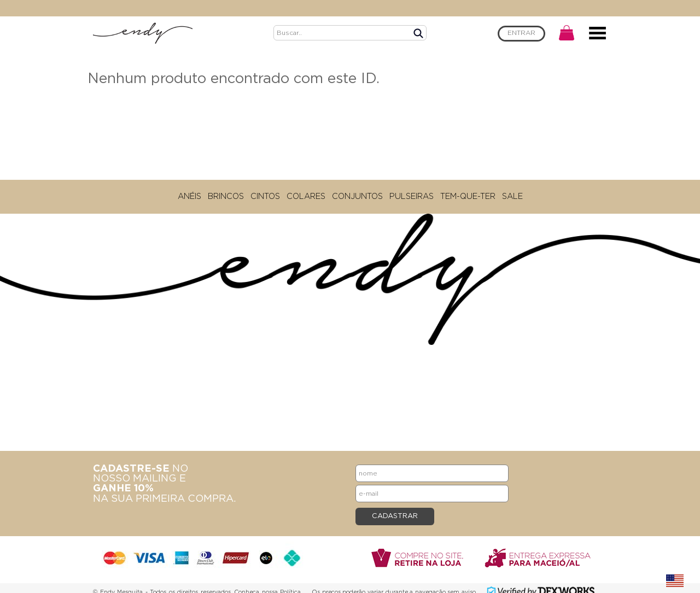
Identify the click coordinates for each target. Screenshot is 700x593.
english (675, 581)
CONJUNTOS (357, 196)
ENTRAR (521, 33)
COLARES (306, 196)
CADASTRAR (395, 516)
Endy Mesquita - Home (143, 33)
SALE (512, 196)
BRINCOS (226, 196)
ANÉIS (189, 196)
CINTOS (265, 196)
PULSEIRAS (412, 196)
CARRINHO (567, 33)
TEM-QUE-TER (468, 196)
